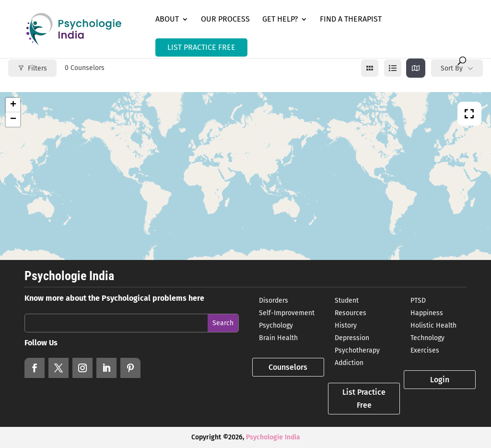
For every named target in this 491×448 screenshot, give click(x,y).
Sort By (452, 68)
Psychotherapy (357, 350)
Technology (427, 338)
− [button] (13, 119)
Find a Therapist (351, 20)
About (167, 20)
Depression (352, 338)
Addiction (349, 363)
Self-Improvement (287, 313)
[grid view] (370, 68)
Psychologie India (273, 437)
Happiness (427, 313)
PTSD (418, 301)
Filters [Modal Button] (32, 68)
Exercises (425, 350)
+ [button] (13, 105)
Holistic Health (433, 325)
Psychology (276, 325)
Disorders (274, 301)
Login (440, 380)
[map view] (416, 68)
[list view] (393, 68)
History (346, 325)
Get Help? (280, 20)
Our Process (225, 20)
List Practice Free (364, 399)
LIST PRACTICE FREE (201, 47)
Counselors (288, 367)
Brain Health (278, 338)
